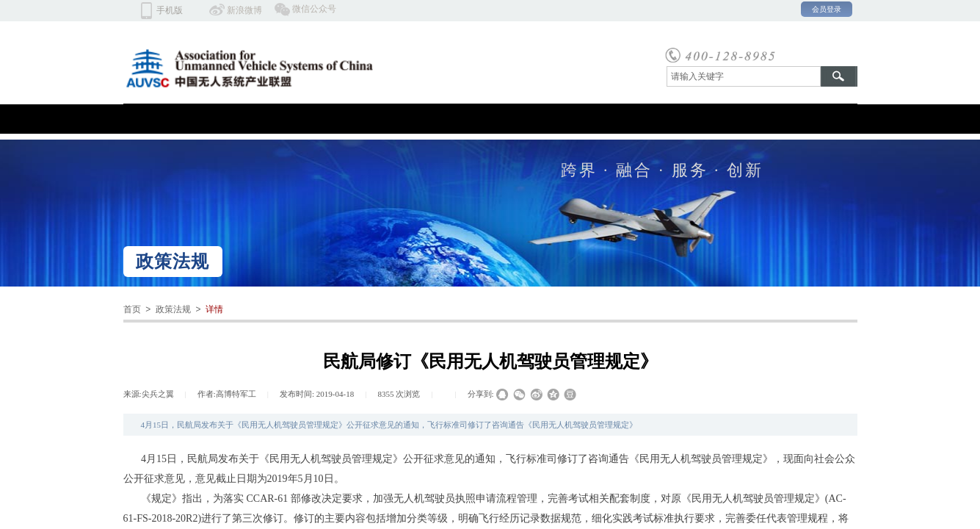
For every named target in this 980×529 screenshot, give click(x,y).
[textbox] (744, 76)
